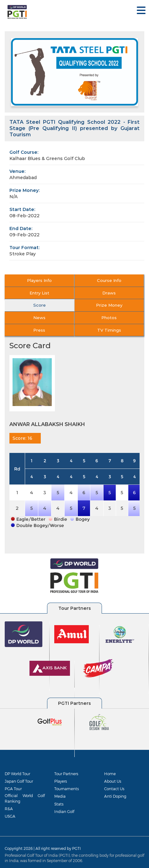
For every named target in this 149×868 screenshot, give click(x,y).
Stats (59, 804)
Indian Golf (64, 811)
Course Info (109, 280)
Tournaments (67, 789)
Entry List (39, 293)
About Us (113, 781)
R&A (9, 809)
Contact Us (114, 789)
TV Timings (109, 330)
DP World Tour (17, 774)
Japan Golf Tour (19, 781)
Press (39, 330)
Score (40, 305)
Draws (109, 293)
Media (60, 796)
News (39, 318)
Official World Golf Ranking (25, 798)
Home (110, 774)
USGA (10, 816)
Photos (109, 318)
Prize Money (109, 305)
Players (61, 781)
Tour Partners (66, 774)
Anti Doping (115, 796)
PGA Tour (13, 789)
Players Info (39, 280)
